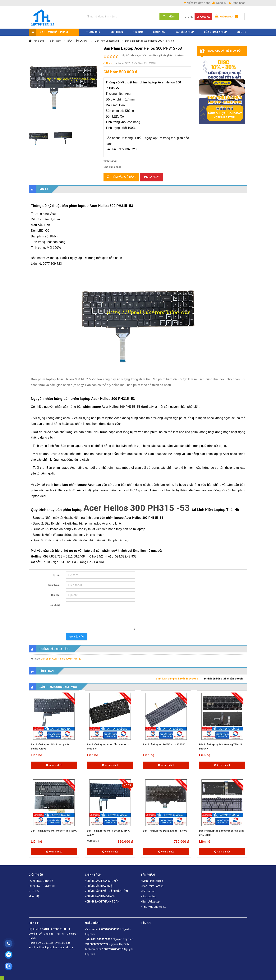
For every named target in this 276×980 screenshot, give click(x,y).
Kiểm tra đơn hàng (197, 3)
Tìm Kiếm (169, 16)
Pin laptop (148, 889)
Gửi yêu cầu (77, 634)
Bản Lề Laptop (185, 29)
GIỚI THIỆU (117, 29)
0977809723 (203, 17)
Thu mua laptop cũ (154, 904)
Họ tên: (56, 572)
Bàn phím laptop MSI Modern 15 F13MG (54, 828)
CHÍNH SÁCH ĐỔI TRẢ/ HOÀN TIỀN (106, 889)
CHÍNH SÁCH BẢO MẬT (100, 883)
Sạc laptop (149, 894)
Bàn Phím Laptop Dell (107, 38)
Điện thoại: (54, 582)
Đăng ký (219, 3)
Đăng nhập (237, 3)
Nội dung (55, 602)
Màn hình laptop (152, 878)
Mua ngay (151, 174)
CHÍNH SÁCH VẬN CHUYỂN (102, 878)
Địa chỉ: (56, 592)
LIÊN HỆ (241, 29)
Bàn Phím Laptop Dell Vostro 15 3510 (164, 742)
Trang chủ (38, 38)
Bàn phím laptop (152, 883)
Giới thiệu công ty (41, 878)
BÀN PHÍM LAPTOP (78, 38)
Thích (108, 61)
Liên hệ (34, 894)
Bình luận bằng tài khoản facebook (177, 676)
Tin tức (34, 889)
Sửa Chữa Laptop (215, 29)
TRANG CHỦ (93, 29)
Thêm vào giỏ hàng (121, 174)
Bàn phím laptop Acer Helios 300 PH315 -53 (149, 38)
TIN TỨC (138, 29)
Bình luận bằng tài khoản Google (224, 676)
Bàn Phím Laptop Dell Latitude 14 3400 (165, 828)
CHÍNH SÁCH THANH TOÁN (102, 899)
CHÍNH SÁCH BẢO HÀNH (100, 894)
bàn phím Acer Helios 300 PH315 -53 (61, 656)
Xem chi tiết (54, 762)
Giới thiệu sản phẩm (42, 883)
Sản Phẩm (56, 38)
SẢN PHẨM (159, 29)
